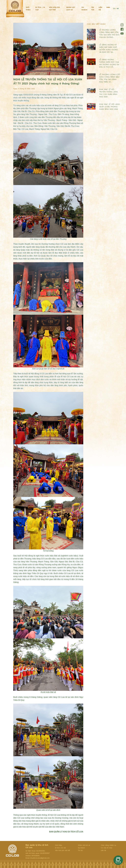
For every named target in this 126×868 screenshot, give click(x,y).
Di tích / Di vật (40, 9)
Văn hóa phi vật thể (54, 9)
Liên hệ (100, 9)
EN (114, 9)
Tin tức (93, 9)
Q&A (108, 7)
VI (118, 9)
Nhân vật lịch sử (71, 9)
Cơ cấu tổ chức (107, 848)
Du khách (84, 9)
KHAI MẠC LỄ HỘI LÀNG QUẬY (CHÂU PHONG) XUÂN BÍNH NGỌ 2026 (109, 107)
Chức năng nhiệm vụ (108, 845)
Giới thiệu (28, 9)
